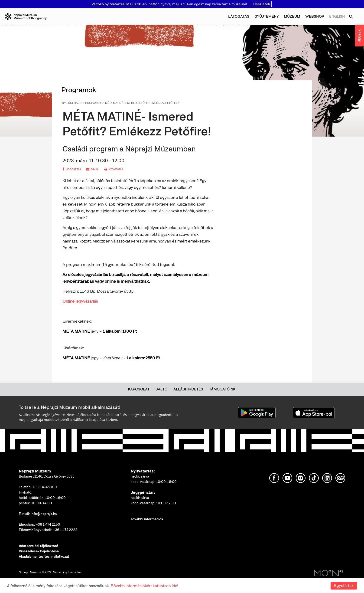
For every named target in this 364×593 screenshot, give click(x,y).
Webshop (315, 16)
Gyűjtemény (267, 16)
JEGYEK (359, 36)
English (337, 16)
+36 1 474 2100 (45, 487)
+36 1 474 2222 (65, 530)
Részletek (262, 4)
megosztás (72, 169)
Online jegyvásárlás (80, 301)
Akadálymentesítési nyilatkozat (44, 557)
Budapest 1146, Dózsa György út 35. (47, 476)
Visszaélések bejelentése (39, 551)
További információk (147, 519)
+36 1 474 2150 (48, 524)
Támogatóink (222, 389)
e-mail (93, 169)
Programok (92, 103)
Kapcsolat (139, 389)
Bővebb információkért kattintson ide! (144, 586)
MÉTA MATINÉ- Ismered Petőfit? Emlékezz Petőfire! (142, 103)
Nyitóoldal (71, 103)
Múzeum (292, 16)
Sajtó (161, 389)
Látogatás (239, 16)
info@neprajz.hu (44, 514)
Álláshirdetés (188, 389)
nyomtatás (114, 169)
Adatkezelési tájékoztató (39, 546)
